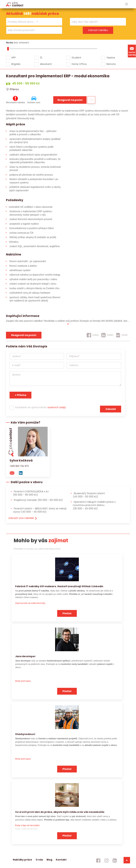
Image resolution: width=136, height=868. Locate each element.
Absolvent (46, 64)
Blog (49, 860)
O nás (39, 860)
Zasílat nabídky (132, 51)
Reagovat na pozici (70, 100)
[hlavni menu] (127, 4)
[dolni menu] (127, 860)
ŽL (41, 58)
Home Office (79, 64)
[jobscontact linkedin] (115, 861)
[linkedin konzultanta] (22, 473)
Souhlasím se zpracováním (40, 407)
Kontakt (61, 860)
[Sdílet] (93, 335)
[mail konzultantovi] (14, 473)
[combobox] (34, 22)
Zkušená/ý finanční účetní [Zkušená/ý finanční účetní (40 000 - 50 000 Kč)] (89, 495)
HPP (14, 58)
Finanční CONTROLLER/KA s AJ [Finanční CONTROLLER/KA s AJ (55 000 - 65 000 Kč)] (31, 493)
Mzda (9, 43)
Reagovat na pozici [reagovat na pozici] (24, 335)
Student (76, 58)
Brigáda (16, 64)
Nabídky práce (22, 860)
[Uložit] (122, 335)
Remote (111, 64)
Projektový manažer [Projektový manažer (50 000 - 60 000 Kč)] (38, 500)
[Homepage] (15, 4)
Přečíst (67, 613)
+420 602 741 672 (19, 466)
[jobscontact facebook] (98, 861)
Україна (111, 58)
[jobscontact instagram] (106, 861)
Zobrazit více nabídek (23, 518)
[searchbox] (32, 22)
